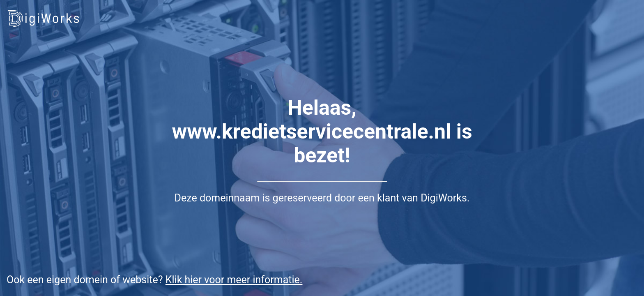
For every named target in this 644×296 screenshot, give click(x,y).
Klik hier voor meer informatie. (234, 280)
